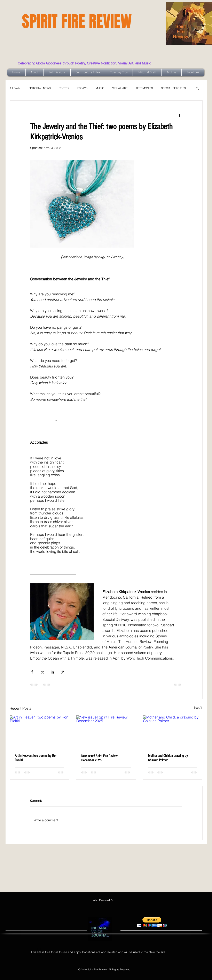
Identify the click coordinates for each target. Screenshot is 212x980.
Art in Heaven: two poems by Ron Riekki (36, 758)
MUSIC (100, 88)
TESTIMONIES (144, 88)
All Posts (15, 88)
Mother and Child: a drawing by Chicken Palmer (168, 758)
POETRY (64, 88)
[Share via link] (62, 672)
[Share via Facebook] (32, 672)
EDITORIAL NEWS (40, 88)
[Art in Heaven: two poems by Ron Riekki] (40, 732)
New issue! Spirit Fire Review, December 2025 (100, 758)
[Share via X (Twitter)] (42, 672)
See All (198, 708)
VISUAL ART (120, 88)
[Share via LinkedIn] (52, 672)
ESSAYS (82, 88)
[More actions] (180, 115)
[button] (197, 88)
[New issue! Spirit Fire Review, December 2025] (106, 732)
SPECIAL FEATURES (173, 88)
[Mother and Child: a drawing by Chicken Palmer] (173, 732)
